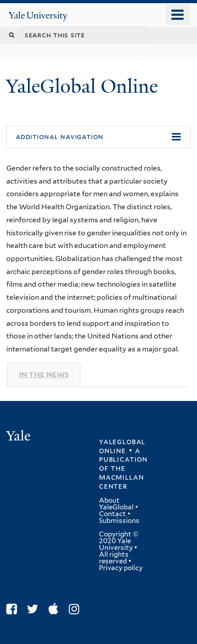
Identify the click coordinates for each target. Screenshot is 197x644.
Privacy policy (121, 568)
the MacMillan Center (121, 477)
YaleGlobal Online (82, 86)
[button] (98, 137)
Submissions (119, 521)
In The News (44, 375)
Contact (112, 514)
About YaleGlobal (116, 504)
